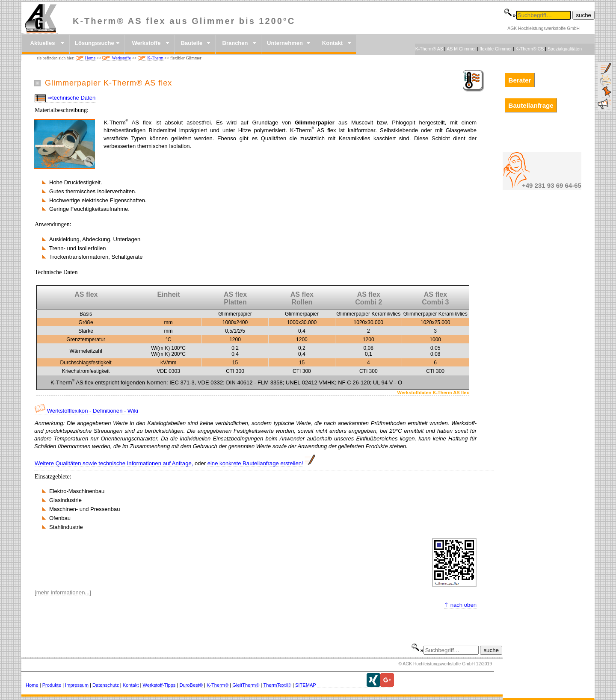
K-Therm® (218, 685)
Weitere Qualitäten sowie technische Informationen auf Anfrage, (114, 463)
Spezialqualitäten (565, 49)
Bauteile (192, 43)
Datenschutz (106, 685)
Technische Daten (56, 272)
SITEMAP (306, 685)
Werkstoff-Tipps (159, 685)
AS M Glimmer (461, 49)
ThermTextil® (277, 685)
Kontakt (332, 43)
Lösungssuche (95, 43)
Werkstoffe (147, 43)
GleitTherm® (246, 685)
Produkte (52, 685)
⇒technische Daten (71, 98)
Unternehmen (285, 43)
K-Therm (155, 58)
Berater (520, 80)
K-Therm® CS (530, 49)
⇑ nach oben (460, 605)
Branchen (235, 43)
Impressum (77, 685)
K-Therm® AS (429, 49)
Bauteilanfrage (531, 105)
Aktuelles (43, 43)
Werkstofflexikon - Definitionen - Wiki (86, 411)
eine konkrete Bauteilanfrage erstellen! (255, 463)
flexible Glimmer (496, 49)
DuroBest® (191, 685)
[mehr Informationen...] (63, 592)
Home (90, 58)
